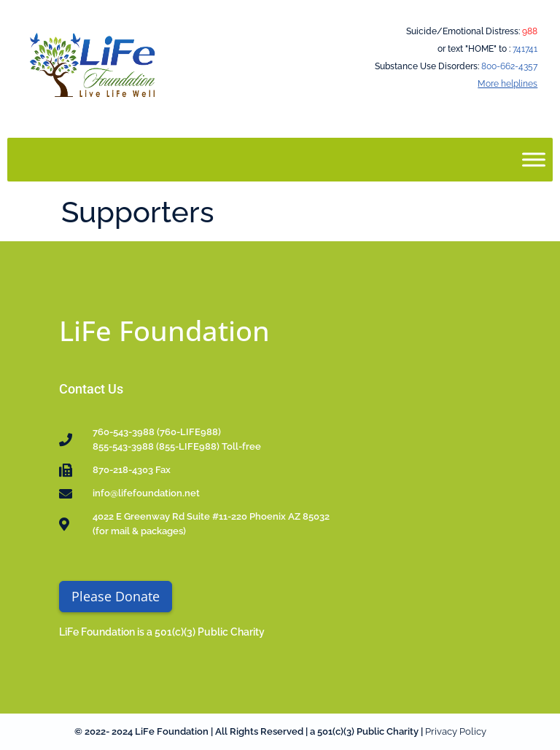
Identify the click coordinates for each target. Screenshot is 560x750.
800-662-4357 (509, 66)
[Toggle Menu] (534, 159)
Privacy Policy (456, 731)
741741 (525, 49)
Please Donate (116, 596)
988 (530, 31)
